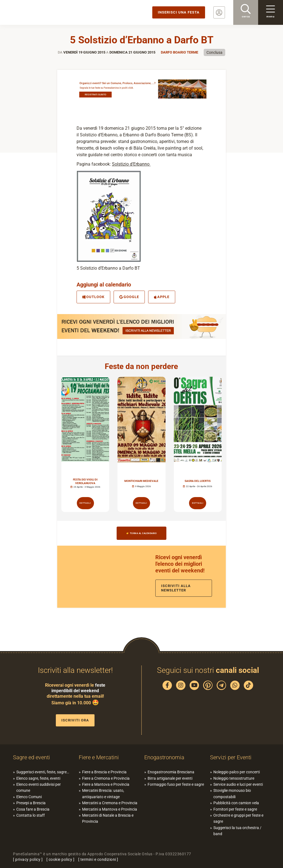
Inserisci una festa (179, 12)
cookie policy (61, 859)
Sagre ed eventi (32, 757)
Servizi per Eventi (231, 757)
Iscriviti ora (75, 720)
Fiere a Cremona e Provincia (106, 778)
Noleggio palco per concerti (237, 772)
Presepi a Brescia (31, 803)
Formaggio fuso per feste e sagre (176, 784)
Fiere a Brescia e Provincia (104, 772)
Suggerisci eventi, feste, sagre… (43, 772)
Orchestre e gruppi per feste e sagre (238, 818)
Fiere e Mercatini (99, 757)
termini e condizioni (98, 859)
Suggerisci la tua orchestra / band (237, 831)
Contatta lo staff (31, 815)
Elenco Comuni (29, 797)
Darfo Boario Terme (180, 52)
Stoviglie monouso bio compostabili (232, 793)
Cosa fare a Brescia (33, 809)
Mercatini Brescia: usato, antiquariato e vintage (103, 793)
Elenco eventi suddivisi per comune (39, 787)
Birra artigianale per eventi (170, 778)
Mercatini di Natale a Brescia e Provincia (108, 818)
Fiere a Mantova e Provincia (106, 784)
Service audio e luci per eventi (238, 784)
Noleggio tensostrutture (234, 778)
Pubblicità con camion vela (236, 803)
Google (129, 297)
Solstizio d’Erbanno (131, 164)
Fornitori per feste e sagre (235, 809)
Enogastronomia (164, 757)
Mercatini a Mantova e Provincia (110, 809)
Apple (162, 297)
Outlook (93, 297)
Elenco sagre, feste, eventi (38, 778)
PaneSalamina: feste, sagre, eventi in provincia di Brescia (43, 12)
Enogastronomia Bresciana (171, 772)
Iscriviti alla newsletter (176, 588)
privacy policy (28, 859)
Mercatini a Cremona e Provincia (110, 803)
